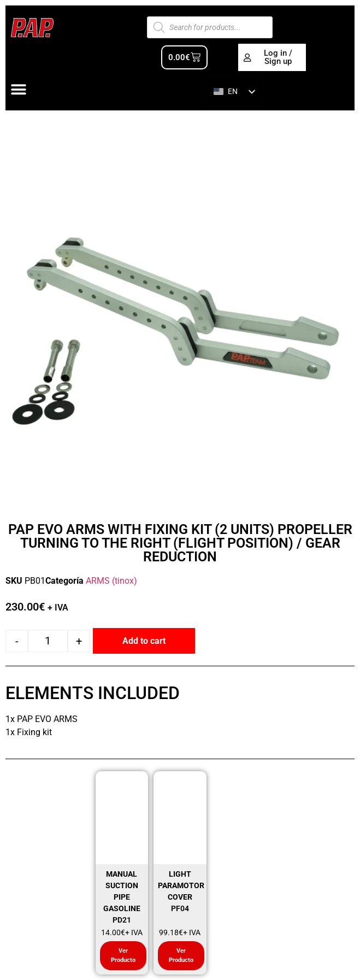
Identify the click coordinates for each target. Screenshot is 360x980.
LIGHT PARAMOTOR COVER (181, 885)
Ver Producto (123, 955)
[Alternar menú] (19, 90)
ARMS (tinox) (111, 581)
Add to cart (144, 641)
